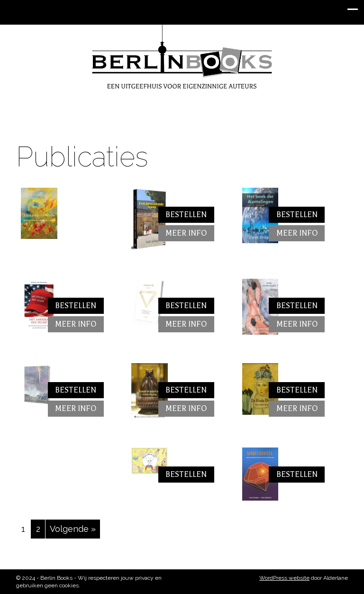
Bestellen (186, 215)
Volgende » (73, 529)
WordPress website (284, 578)
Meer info (186, 233)
